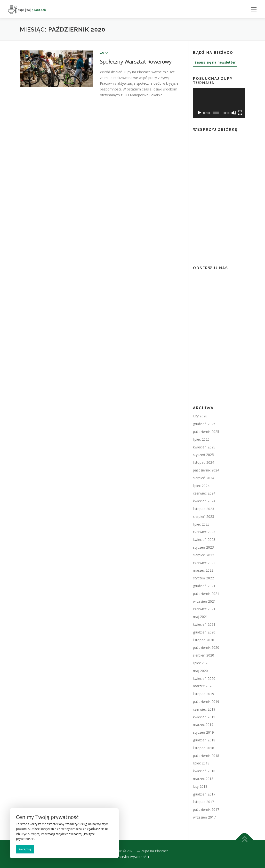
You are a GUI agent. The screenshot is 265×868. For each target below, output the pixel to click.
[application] (219, 103)
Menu (253, 9)
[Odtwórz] (199, 113)
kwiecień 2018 (204, 771)
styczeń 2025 (203, 455)
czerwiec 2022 (204, 563)
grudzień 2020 (204, 632)
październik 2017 (206, 809)
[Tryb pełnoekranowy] (240, 113)
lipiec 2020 (201, 663)
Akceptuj (25, 849)
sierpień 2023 (204, 516)
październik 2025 (206, 432)
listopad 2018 (204, 748)
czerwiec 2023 (204, 532)
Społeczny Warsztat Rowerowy (136, 61)
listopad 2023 (204, 509)
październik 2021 (206, 594)
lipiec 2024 (201, 486)
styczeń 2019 (203, 732)
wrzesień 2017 (204, 817)
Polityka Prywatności (133, 857)
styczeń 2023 (203, 547)
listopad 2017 (204, 802)
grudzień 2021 (204, 586)
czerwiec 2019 (204, 709)
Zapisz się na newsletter (215, 62)
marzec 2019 (203, 725)
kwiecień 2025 (204, 447)
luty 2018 (200, 786)
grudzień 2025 (204, 424)
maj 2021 (200, 617)
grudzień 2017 (204, 794)
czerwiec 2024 (204, 493)
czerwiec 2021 (204, 609)
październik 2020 (206, 647)
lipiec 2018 (201, 763)
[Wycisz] (234, 113)
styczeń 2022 (203, 578)
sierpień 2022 (204, 555)
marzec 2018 (203, 779)
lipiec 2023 (201, 524)
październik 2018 (206, 756)
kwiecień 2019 (204, 717)
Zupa (104, 53)
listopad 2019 (204, 694)
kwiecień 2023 (204, 539)
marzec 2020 (203, 686)
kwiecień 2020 (204, 678)
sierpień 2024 (204, 478)
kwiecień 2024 (204, 501)
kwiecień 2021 (204, 624)
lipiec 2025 (201, 439)
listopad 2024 (204, 462)
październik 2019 (206, 702)
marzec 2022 (203, 570)
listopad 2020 (204, 640)
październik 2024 (206, 470)
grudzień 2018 (204, 740)
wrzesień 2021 (204, 601)
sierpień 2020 (204, 655)
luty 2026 (200, 416)
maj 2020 (200, 671)
